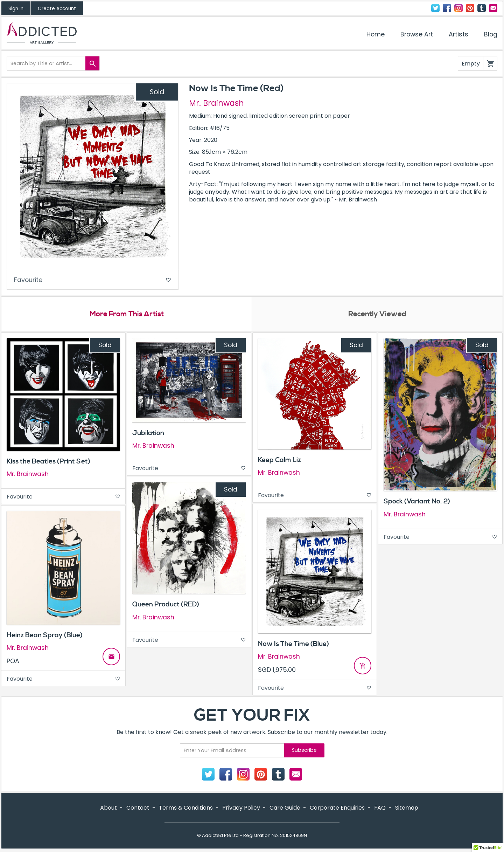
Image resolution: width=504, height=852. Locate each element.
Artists (458, 34)
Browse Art (417, 34)
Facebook (447, 8)
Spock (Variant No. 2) (417, 503)
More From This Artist (127, 315)
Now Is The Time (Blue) (293, 645)
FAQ (380, 809)
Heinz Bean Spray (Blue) (45, 636)
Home (376, 34)
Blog (491, 34)
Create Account (57, 9)
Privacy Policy (241, 809)
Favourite (93, 280)
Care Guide (285, 809)
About (108, 809)
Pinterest (470, 8)
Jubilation (148, 434)
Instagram (458, 8)
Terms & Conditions (186, 809)
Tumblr (482, 8)
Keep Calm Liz (279, 461)
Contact (493, 8)
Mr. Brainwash (216, 103)
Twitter (435, 8)
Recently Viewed (377, 315)
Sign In (16, 9)
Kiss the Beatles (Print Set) (48, 462)
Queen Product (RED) (166, 606)
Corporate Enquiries (337, 809)
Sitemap (407, 809)
